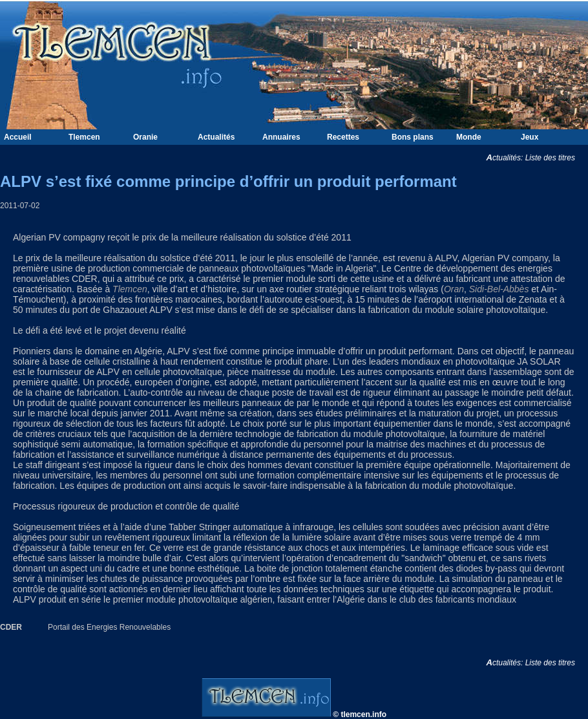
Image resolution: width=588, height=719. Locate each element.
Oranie (145, 137)
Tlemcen (84, 137)
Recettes (343, 137)
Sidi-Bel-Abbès (499, 289)
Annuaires (281, 137)
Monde (469, 137)
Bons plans (413, 137)
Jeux (530, 137)
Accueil (18, 137)
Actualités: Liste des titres (537, 158)
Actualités (216, 137)
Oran (454, 289)
